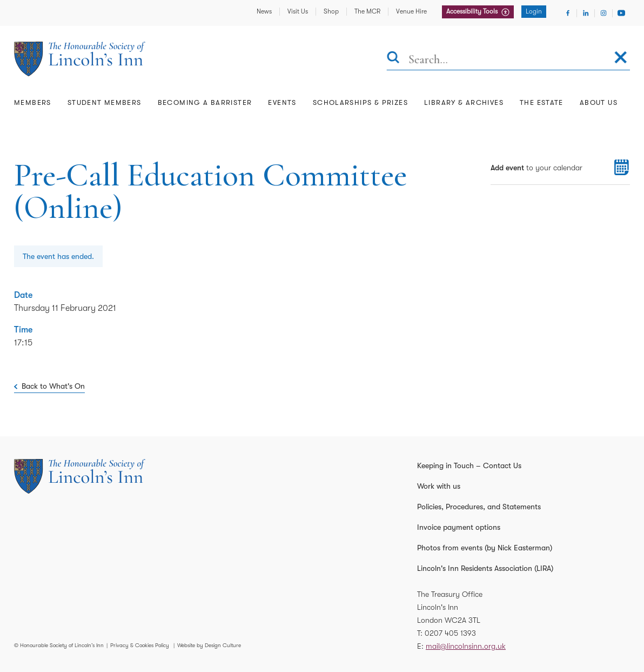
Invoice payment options (459, 527)
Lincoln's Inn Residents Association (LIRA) (485, 568)
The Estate (542, 102)
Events (282, 102)
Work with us (439, 486)
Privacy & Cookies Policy (140, 645)
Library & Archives (464, 102)
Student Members (105, 102)
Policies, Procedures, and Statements (479, 507)
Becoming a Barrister (205, 102)
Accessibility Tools (473, 11)
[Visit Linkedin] (586, 13)
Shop (331, 11)
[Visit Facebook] (568, 13)
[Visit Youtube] (621, 13)
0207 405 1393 (450, 633)
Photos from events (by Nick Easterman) (485, 548)
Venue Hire (411, 11)
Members (33, 102)
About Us (599, 102)
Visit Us (298, 11)
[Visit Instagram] (603, 13)
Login (534, 11)
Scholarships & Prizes (360, 102)
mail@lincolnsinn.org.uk (466, 646)
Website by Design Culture (209, 645)
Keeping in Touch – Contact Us (469, 465)
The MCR (367, 11)
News (264, 11)
